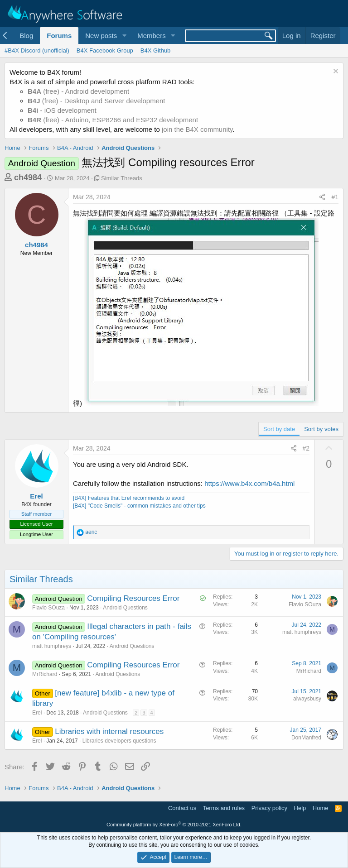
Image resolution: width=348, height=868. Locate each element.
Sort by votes (321, 429)
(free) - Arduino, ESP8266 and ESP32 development (113, 120)
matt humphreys (52, 646)
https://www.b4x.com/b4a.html (249, 483)
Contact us (182, 808)
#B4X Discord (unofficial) (37, 50)
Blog (26, 36)
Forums (59, 36)
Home (321, 808)
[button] (124, 36)
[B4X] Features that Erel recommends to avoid (129, 498)
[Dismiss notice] (335, 72)
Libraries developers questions (119, 741)
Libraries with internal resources (109, 731)
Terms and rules (224, 808)
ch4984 (28, 177)
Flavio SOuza (48, 608)
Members (152, 36)
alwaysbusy (307, 699)
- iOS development (62, 110)
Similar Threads (122, 178)
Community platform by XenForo (174, 825)
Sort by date (279, 429)
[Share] (322, 197)
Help (300, 808)
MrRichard (45, 674)
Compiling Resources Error (133, 598)
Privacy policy (269, 808)
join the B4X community (197, 129)
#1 (335, 197)
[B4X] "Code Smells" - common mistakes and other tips (139, 506)
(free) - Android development (78, 91)
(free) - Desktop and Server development (97, 101)
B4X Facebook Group (105, 50)
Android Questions (125, 608)
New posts (101, 36)
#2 (306, 448)
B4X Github (156, 50)
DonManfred (306, 738)
